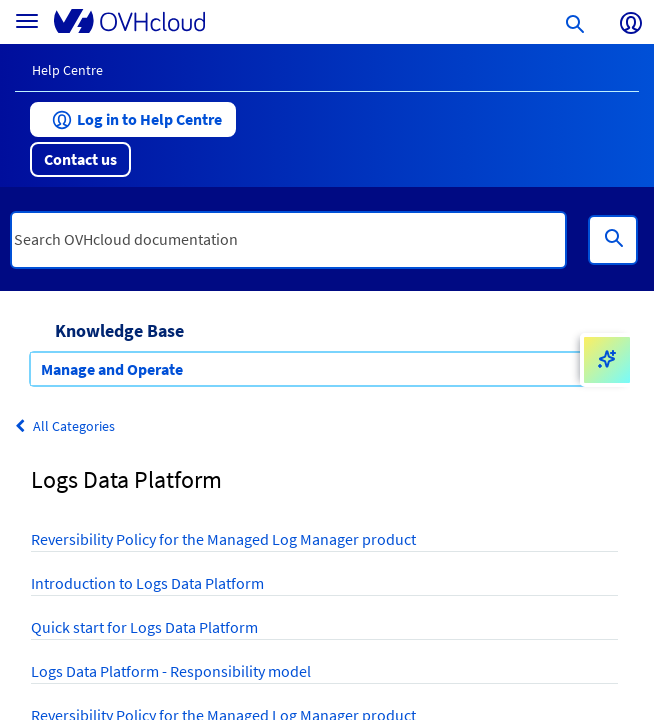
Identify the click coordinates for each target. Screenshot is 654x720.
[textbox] (288, 240)
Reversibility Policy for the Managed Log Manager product (223, 539)
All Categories (65, 426)
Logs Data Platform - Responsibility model (171, 671)
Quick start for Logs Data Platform (144, 627)
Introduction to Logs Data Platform (147, 583)
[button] (133, 119)
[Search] (613, 240)
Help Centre (67, 70)
